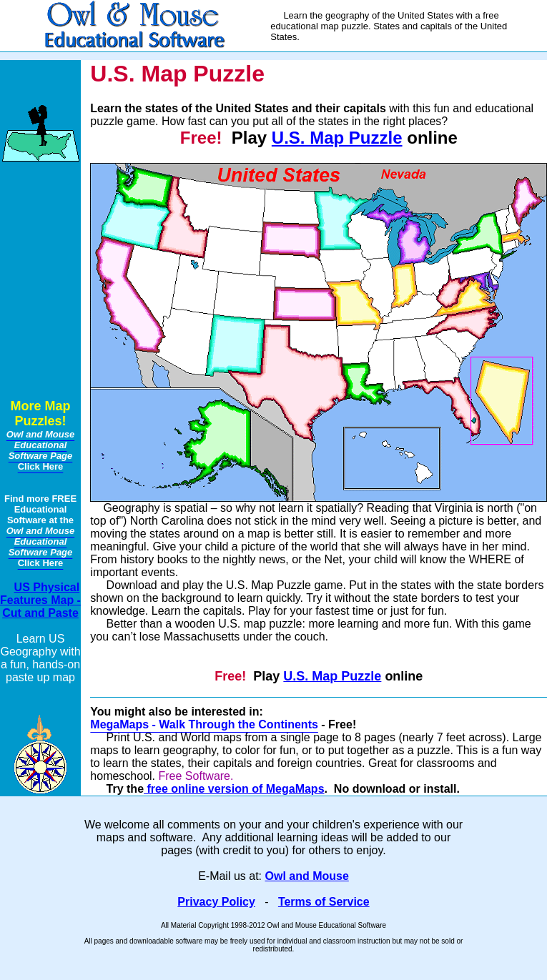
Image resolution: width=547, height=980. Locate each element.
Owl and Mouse (307, 876)
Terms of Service (324, 902)
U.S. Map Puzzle (337, 138)
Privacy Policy (216, 902)
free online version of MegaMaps (234, 789)
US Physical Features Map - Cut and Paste (40, 600)
